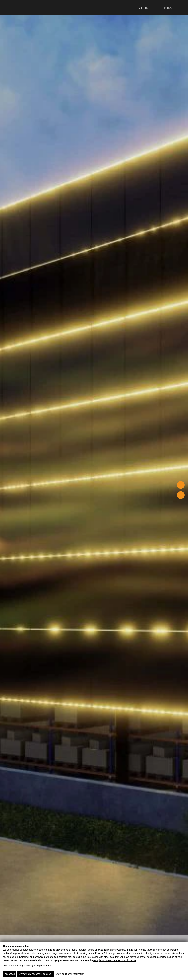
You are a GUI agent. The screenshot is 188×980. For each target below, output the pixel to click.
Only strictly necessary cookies (35, 974)
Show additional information (70, 974)
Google (38, 966)
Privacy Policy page (105, 953)
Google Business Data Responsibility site (115, 960)
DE (140, 8)
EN (146, 8)
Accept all (10, 974)
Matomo (47, 966)
